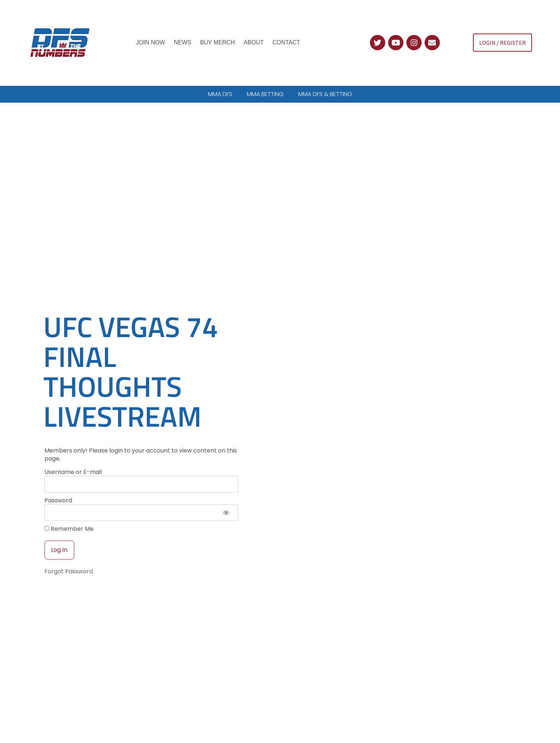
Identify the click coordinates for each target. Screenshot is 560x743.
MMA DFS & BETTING (325, 94)
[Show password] (226, 496)
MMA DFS (220, 94)
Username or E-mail (73, 455)
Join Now (150, 42)
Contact (286, 42)
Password (58, 483)
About (254, 42)
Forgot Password (69, 554)
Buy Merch (217, 42)
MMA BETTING (265, 94)
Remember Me (69, 512)
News (182, 42)
